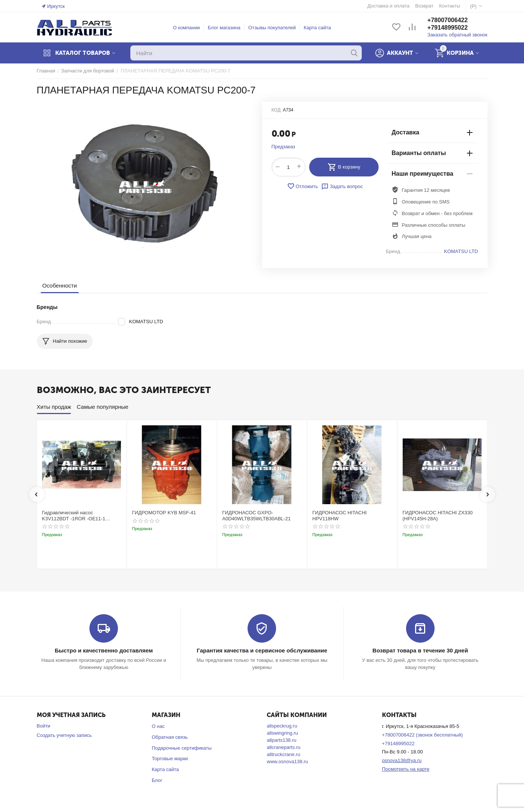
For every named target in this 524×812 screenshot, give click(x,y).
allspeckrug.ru (282, 726)
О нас (158, 726)
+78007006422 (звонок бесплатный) (422, 735)
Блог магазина (224, 28)
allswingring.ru (282, 733)
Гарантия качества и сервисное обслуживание (262, 650)
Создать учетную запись (64, 735)
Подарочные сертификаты (182, 748)
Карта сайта (317, 28)
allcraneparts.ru (284, 747)
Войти (44, 726)
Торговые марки (170, 759)
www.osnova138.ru (287, 762)
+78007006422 (448, 20)
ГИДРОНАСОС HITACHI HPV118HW (340, 516)
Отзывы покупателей (272, 28)
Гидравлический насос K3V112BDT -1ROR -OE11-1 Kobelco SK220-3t (74, 516)
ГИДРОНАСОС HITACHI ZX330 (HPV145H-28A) (438, 516)
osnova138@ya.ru (402, 760)
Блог (157, 780)
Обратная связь (170, 737)
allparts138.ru (282, 740)
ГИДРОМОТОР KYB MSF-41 (164, 513)
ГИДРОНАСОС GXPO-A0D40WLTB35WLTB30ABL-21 (257, 516)
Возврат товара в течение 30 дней (420, 650)
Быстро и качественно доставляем (104, 650)
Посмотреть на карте (406, 769)
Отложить (302, 186)
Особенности (60, 285)
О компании (186, 28)
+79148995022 (448, 28)
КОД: (277, 110)
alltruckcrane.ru (283, 754)
